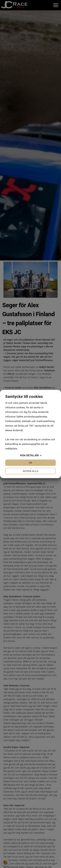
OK (30, 463)
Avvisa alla (30, 471)
